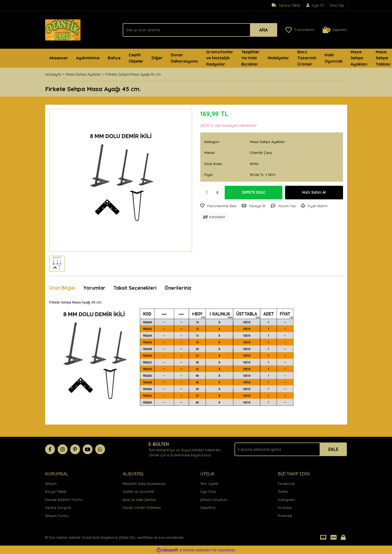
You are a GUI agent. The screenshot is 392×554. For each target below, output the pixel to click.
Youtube (285, 507)
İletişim (51, 484)
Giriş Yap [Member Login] (337, 5)
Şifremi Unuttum (214, 500)
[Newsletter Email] (291, 449)
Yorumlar (94, 288)
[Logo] (63, 29)
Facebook (286, 484)
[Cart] (335, 30)
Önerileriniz (178, 288)
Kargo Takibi (56, 491)
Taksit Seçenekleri (135, 288)
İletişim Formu (57, 516)
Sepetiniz (208, 507)
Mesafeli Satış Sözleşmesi (144, 484)
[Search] (200, 30)
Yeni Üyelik (209, 484)
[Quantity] (211, 193)
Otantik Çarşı (261, 153)
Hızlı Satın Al (314, 192)
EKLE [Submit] (333, 449)
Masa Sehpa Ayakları (267, 142)
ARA (263, 30)
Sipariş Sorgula (58, 507)
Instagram (286, 500)
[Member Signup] (315, 5)
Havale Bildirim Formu (64, 500)
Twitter (283, 491)
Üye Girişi (208, 491)
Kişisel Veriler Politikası (142, 507)
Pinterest (285, 516)
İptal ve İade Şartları (139, 500)
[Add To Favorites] (218, 206)
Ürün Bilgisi (62, 288)
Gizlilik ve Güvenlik (138, 491)
